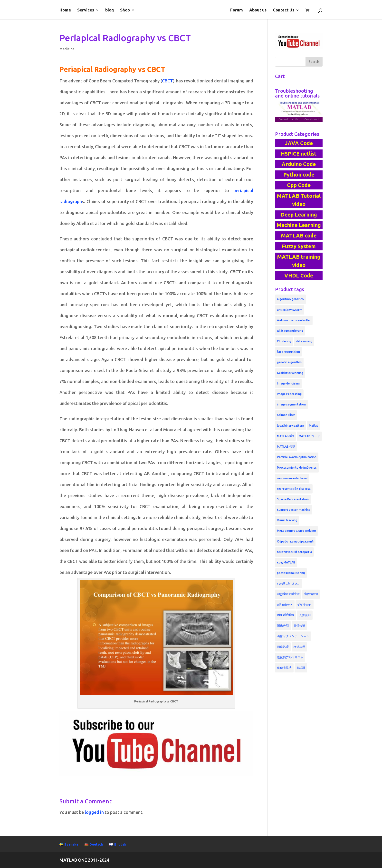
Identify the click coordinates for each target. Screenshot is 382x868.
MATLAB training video (299, 261)
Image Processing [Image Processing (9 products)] (289, 394)
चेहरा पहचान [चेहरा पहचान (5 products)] (311, 594)
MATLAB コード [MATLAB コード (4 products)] (309, 436)
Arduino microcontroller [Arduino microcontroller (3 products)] (294, 320)
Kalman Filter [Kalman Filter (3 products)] (286, 415)
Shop (125, 10)
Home (65, 10)
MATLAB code (299, 236)
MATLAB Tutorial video (299, 200)
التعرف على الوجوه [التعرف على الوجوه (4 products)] (289, 583)
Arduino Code (299, 164)
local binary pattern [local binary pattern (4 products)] (291, 426)
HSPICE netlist (299, 154)
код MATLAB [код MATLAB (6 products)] (286, 562)
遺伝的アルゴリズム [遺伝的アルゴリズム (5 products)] (290, 657)
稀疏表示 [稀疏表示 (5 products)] (299, 647)
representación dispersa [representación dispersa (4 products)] (294, 489)
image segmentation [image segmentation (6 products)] (291, 404)
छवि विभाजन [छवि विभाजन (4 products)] (305, 605)
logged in (94, 812)
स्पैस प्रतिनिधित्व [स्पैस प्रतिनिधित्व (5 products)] (286, 615)
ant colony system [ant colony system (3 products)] (290, 310)
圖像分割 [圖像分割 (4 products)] (283, 626)
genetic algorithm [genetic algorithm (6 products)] (289, 362)
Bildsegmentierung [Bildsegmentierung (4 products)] (290, 331)
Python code (299, 175)
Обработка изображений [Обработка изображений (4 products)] (295, 541)
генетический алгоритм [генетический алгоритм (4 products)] (294, 552)
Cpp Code (299, 185)
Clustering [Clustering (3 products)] (284, 341)
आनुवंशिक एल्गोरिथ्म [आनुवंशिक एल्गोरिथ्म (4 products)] (288, 594)
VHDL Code (299, 276)
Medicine (67, 49)
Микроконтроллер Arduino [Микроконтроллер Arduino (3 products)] (296, 531)
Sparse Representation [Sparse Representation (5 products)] (293, 499)
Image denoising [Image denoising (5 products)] (288, 383)
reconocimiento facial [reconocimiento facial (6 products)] (292, 478)
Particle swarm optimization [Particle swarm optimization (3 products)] (297, 457)
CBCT (167, 81)
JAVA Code (299, 143)
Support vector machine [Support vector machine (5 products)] (294, 510)
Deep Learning (299, 215)
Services (86, 10)
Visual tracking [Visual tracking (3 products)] (287, 520)
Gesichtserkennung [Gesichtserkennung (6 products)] (290, 373)
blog (110, 10)
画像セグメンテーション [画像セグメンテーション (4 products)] (293, 636)
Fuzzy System (299, 246)
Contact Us (284, 10)
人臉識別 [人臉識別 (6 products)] (305, 615)
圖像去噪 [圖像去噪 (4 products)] (299, 626)
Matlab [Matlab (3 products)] (314, 426)
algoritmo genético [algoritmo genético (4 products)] (290, 299)
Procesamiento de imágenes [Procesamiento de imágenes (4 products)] (297, 468)
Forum (237, 10)
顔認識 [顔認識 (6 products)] (301, 668)
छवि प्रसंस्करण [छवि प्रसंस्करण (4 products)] (285, 605)
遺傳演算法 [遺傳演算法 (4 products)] (284, 668)
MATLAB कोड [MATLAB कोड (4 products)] (285, 436)
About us (258, 10)
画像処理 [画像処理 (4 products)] (283, 647)
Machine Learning (299, 225)
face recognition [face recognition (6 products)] (288, 352)
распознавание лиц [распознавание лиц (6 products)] (291, 573)
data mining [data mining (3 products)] (304, 341)
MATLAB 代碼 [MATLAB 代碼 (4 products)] (286, 447)
